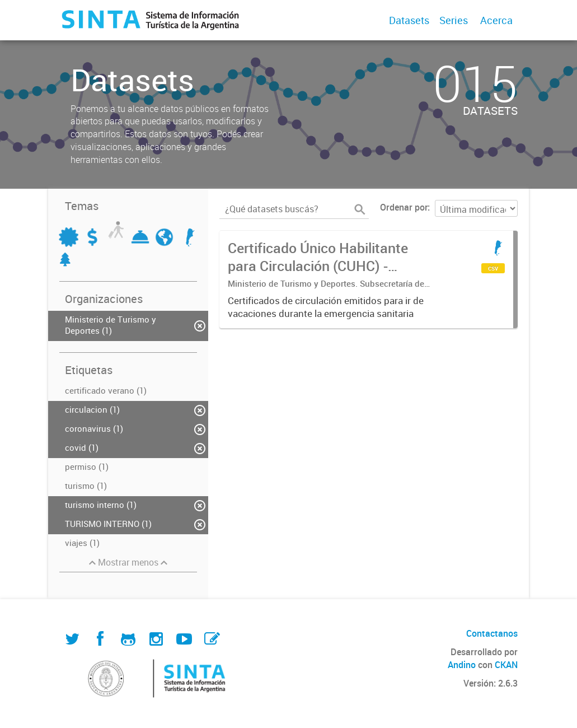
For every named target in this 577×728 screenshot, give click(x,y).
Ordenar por (404, 207)
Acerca (496, 20)
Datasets (409, 20)
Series (454, 20)
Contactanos (492, 633)
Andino (462, 665)
